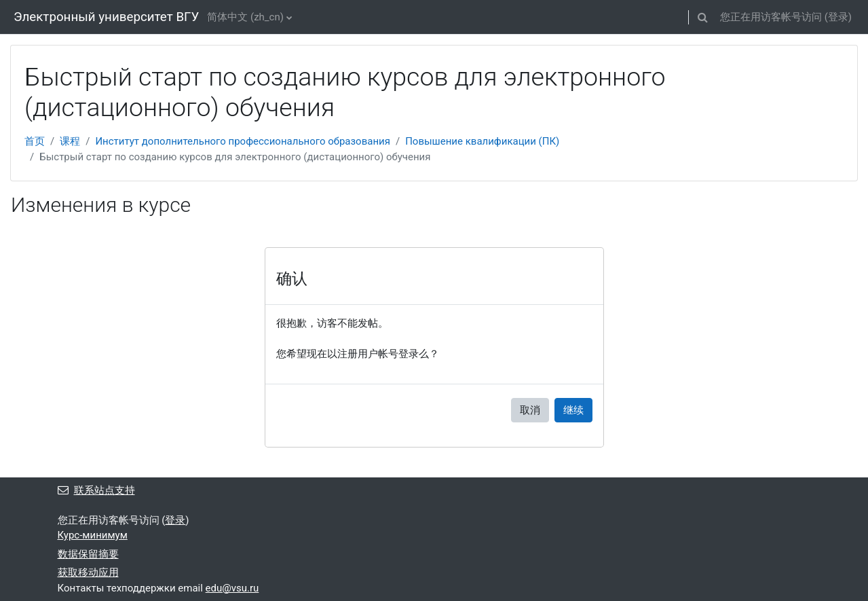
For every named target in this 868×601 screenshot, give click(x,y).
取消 (530, 410)
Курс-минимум (93, 535)
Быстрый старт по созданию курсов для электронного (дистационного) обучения (235, 157)
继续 (573, 410)
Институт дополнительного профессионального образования (243, 141)
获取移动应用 (88, 572)
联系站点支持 (96, 490)
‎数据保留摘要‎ (88, 554)
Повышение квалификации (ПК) (482, 141)
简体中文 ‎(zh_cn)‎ (245, 17)
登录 (838, 17)
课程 (70, 141)
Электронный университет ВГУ (106, 17)
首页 (35, 141)
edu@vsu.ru (232, 588)
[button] (703, 17)
